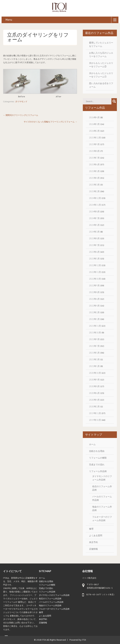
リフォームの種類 (98, 458)
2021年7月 (94, 346)
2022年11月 (95, 272)
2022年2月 (94, 312)
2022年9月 (94, 285)
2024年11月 (95, 205)
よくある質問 (96, 535)
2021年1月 (94, 366)
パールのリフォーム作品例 (51, 602)
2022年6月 (94, 299)
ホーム (92, 444)
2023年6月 (94, 252)
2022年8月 (94, 292)
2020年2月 (94, 406)
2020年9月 (94, 380)
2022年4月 (94, 306)
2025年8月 (94, 151)
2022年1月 (94, 319)
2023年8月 (94, 238)
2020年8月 (94, 386)
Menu (9, 20)
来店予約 (93, 542)
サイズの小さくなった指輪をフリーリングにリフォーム (50, 122)
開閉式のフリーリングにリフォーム (21, 115)
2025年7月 (94, 158)
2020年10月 (95, 373)
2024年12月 (95, 198)
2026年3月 (94, 124)
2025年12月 (95, 138)
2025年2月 (94, 191)
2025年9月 (94, 144)
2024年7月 (94, 218)
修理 (91, 529)
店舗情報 (93, 549)
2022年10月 (95, 279)
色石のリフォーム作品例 (50, 599)
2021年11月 (95, 326)
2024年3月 (94, 232)
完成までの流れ (97, 464)
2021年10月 (95, 332)
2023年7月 (94, 245)
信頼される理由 (97, 451)
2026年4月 (94, 117)
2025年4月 (94, 178)
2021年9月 (94, 339)
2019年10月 (95, 420)
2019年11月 (95, 413)
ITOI (44, 640)
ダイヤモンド (21, 102)
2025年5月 (94, 171)
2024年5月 (94, 225)
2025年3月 (94, 185)
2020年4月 (94, 400)
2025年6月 (94, 164)
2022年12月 (95, 265)
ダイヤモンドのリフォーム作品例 (54, 595)
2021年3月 (94, 359)
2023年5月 (94, 259)
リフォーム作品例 (98, 471)
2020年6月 (94, 393)
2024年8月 (94, 211)
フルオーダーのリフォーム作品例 (54, 609)
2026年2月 (94, 131)
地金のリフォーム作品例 (50, 605)
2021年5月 (94, 353)
